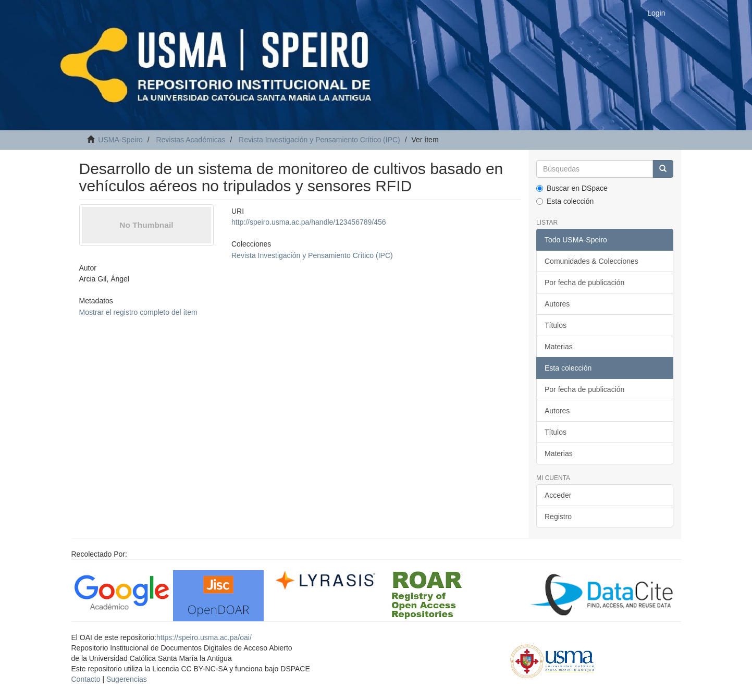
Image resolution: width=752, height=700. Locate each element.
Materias (559, 347)
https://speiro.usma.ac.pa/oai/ (204, 637)
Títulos (556, 325)
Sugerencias (127, 679)
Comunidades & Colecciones (591, 261)
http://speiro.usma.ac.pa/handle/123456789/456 (309, 222)
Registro (558, 517)
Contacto (86, 679)
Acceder (558, 495)
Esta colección (565, 201)
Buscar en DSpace (572, 188)
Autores (557, 304)
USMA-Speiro (120, 140)
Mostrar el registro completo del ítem (138, 312)
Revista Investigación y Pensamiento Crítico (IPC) (319, 140)
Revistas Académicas (190, 140)
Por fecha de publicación (584, 283)
